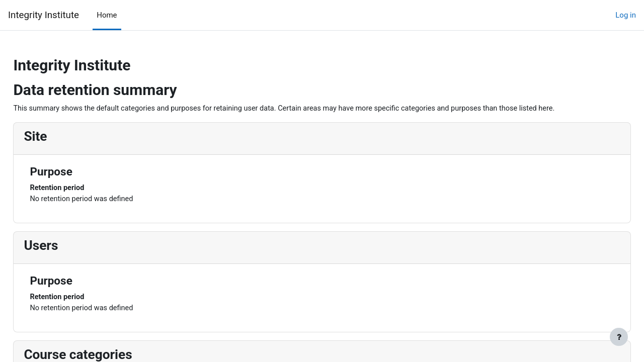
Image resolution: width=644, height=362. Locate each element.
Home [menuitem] (107, 15)
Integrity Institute (44, 15)
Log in (626, 15)
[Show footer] (619, 337)
